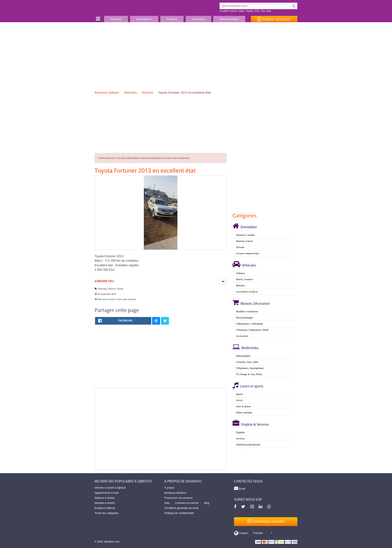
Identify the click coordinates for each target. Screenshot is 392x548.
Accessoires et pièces (247, 292)
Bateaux (240, 286)
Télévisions (257, 324)
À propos (169, 488)
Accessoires (242, 336)
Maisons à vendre (245, 235)
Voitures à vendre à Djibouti (110, 488)
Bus (269, 11)
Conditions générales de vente (181, 508)
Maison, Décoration (255, 303)
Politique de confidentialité (179, 513)
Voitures (148, 92)
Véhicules (131, 92)
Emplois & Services (255, 424)
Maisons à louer (244, 241)
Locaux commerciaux (248, 253)
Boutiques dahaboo (175, 493)
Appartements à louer (107, 493)
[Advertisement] (196, 54)
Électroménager (245, 318)
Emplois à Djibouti (105, 508)
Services (240, 439)
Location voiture (228, 11)
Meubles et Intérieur (247, 312)
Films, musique (244, 413)
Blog (207, 503)
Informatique (243, 356)
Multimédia (250, 348)
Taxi (263, 11)
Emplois (240, 432)
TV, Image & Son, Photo (249, 374)
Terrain (240, 247)
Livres (239, 400)
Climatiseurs (243, 324)
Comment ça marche (187, 503)
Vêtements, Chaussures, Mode (252, 330)
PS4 (257, 11)
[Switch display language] (253, 533)
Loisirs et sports (252, 386)
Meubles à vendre (105, 503)
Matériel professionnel (248, 445)
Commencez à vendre (266, 521)
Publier (274, 19)
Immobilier (249, 227)
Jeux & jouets (243, 406)
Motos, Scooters (244, 279)
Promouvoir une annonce (178, 498)
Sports (239, 394)
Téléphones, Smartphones (250, 368)
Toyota (250, 11)
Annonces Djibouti (107, 92)
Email (240, 488)
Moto (242, 11)
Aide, (167, 503)
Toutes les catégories (107, 513)
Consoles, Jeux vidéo (247, 362)
